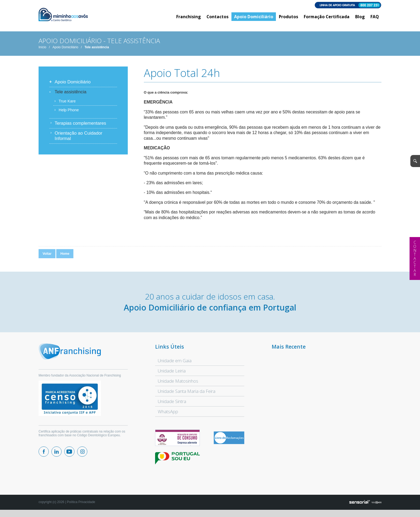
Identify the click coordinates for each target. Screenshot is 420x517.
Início (42, 51)
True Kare (67, 105)
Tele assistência (97, 51)
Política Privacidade (81, 505)
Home (65, 257)
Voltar (47, 257)
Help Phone (69, 113)
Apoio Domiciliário (65, 51)
